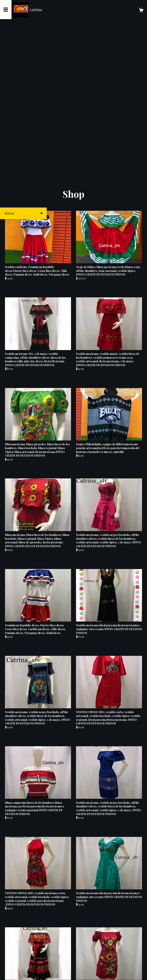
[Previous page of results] (47, 964)
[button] (23, 67)
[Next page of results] (100, 964)
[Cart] (141, 11)
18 (95, 964)
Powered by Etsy (30, 974)
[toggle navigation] (6, 10)
